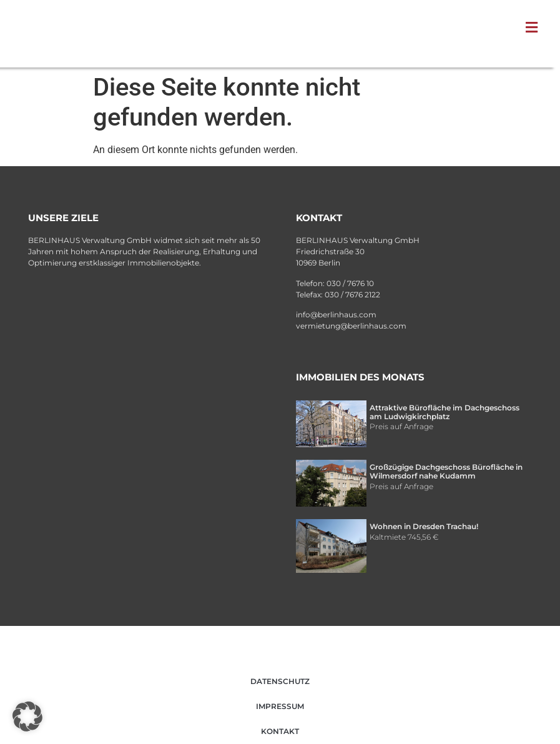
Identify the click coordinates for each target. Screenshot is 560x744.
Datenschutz (280, 681)
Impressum (280, 706)
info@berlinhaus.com (336, 315)
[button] (534, 27)
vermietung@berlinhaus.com (351, 326)
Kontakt (280, 731)
